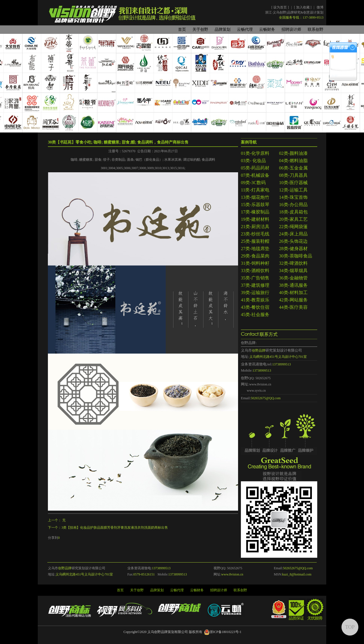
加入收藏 (303, 7)
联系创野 (316, 29)
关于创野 (200, 29)
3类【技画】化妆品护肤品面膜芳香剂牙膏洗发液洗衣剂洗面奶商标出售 (115, 528)
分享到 (53, 538)
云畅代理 (245, 29)
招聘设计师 (291, 29)
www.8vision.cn (260, 384)
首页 (182, 29)
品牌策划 (223, 29)
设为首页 (280, 7)
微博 (320, 7)
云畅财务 (267, 29)
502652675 (263, 378)
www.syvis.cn (256, 391)
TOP (350, 627)
